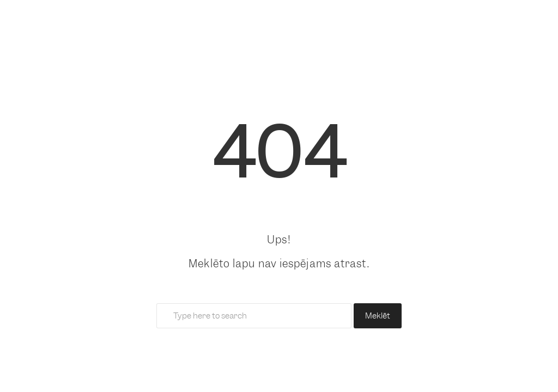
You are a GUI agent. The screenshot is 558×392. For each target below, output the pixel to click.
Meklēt (378, 316)
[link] (279, 54)
